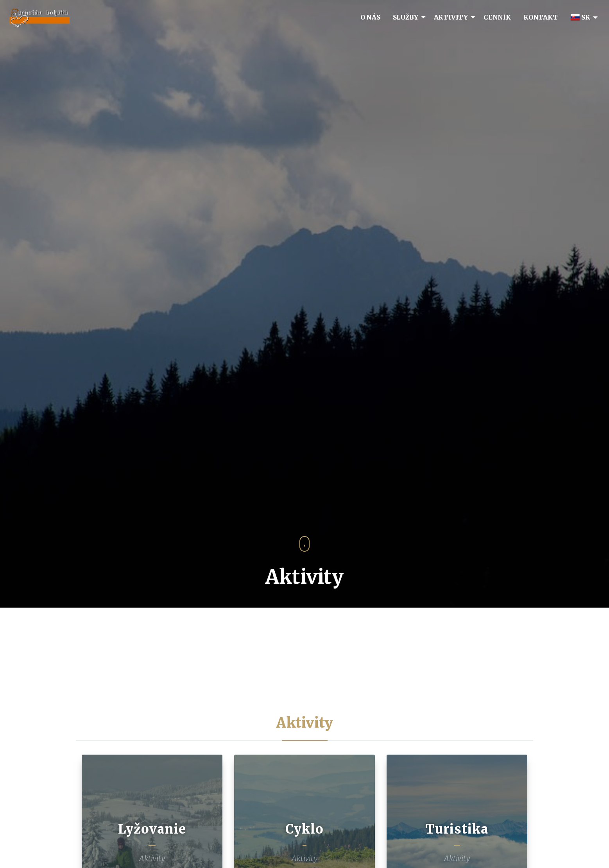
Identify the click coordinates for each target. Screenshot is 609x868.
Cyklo (304, 829)
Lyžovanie (152, 829)
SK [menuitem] (580, 17)
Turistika (457, 829)
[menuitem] (370, 17)
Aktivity (152, 858)
